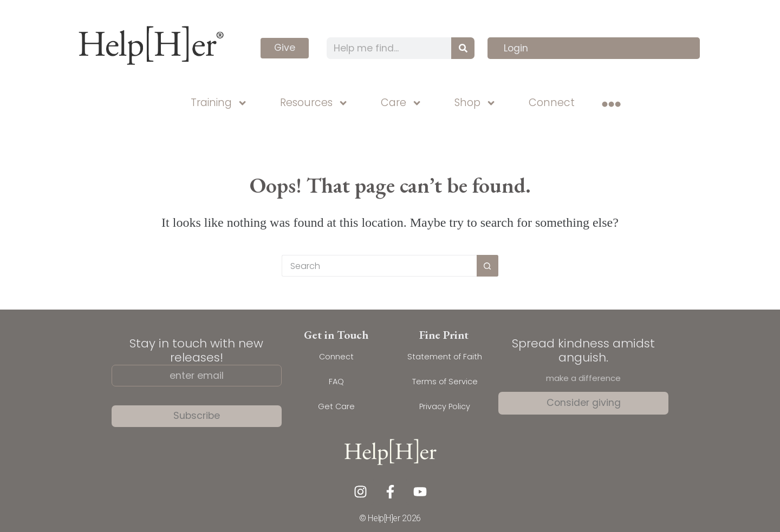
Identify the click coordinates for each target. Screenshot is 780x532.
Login (516, 48)
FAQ (336, 382)
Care (401, 103)
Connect (552, 103)
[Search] (463, 48)
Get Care (336, 406)
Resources (314, 103)
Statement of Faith (445, 357)
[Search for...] (379, 266)
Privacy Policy (445, 406)
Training (219, 103)
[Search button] (487, 266)
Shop (475, 103)
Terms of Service (445, 382)
